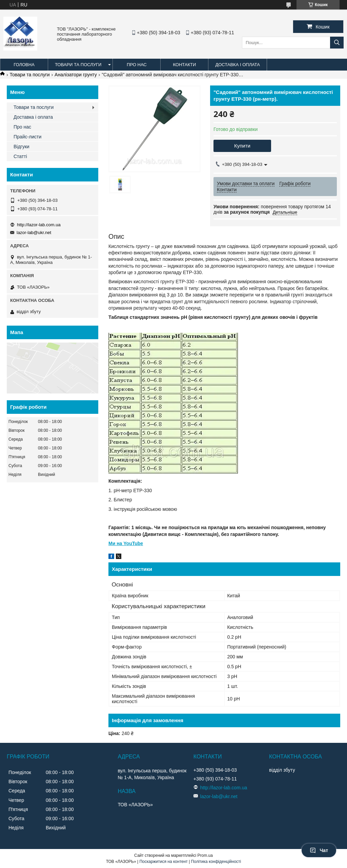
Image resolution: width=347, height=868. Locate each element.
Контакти (184, 65)
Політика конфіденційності (216, 862)
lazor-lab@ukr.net (34, 233)
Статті (20, 156)
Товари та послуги (78, 65)
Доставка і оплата (238, 65)
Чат (319, 850)
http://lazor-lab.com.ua (39, 225)
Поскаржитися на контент (163, 862)
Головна (24, 65)
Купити (242, 146)
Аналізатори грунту (76, 75)
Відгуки (22, 147)
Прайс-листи (27, 137)
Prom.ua (205, 855)
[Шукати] (337, 43)
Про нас (137, 65)
